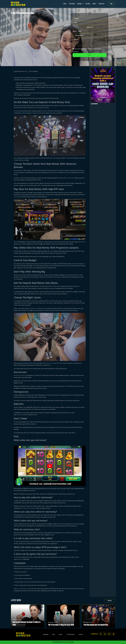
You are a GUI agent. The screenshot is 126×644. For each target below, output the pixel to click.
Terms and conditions (96, 49)
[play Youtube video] (50, 466)
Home (65, 4)
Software (80, 4)
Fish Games (72, 4)
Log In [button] (111, 4)
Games (94, 4)
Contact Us (101, 4)
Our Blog (88, 4)
